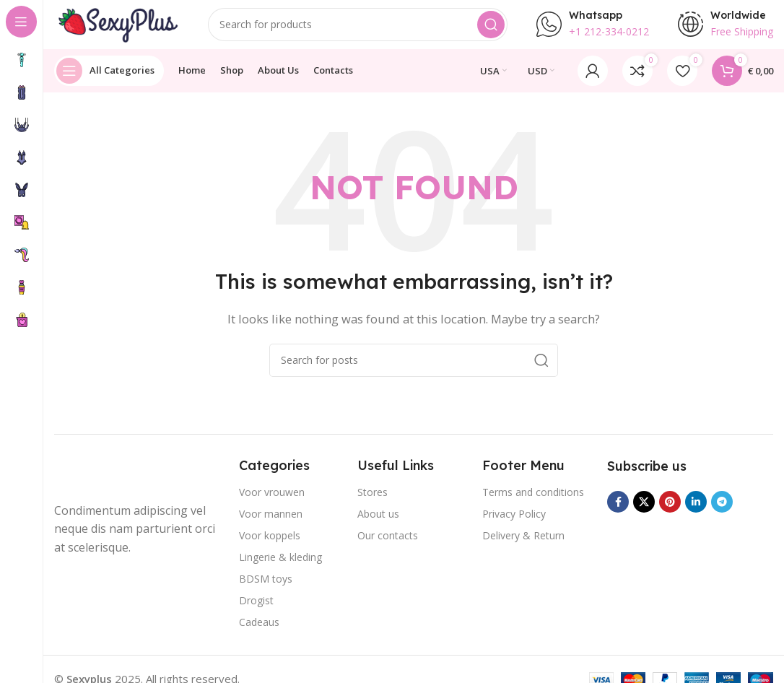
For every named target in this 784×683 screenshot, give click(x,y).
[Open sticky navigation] (109, 79)
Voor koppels (270, 544)
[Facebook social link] (618, 511)
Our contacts (388, 544)
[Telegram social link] (722, 511)
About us (378, 522)
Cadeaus (259, 631)
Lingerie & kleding (280, 566)
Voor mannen (271, 522)
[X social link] (644, 511)
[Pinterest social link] (670, 511)
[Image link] (112, 483)
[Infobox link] (593, 29)
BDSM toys (266, 587)
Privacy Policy (514, 522)
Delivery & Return (523, 544)
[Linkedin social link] (696, 511)
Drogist (256, 609)
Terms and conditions (533, 501)
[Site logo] (119, 27)
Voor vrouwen (272, 501)
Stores (373, 501)
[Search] (360, 29)
